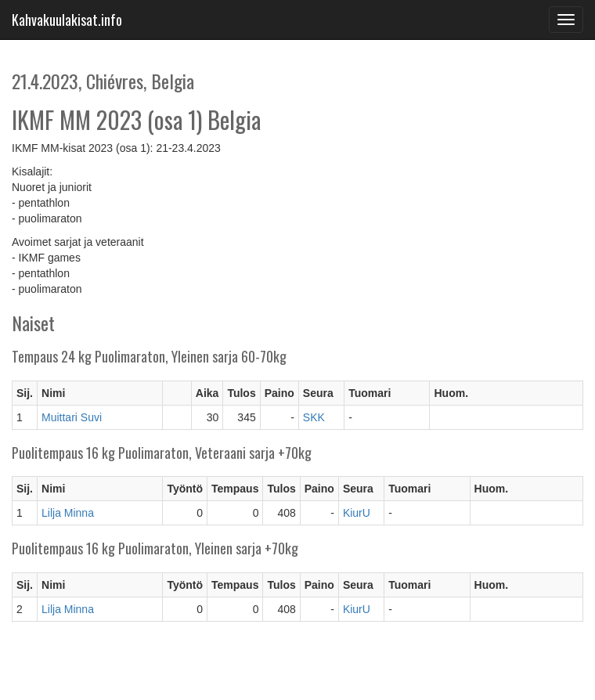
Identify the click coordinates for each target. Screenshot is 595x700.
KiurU (357, 513)
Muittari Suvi (72, 417)
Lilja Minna (68, 513)
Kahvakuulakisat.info (67, 20)
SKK (314, 417)
